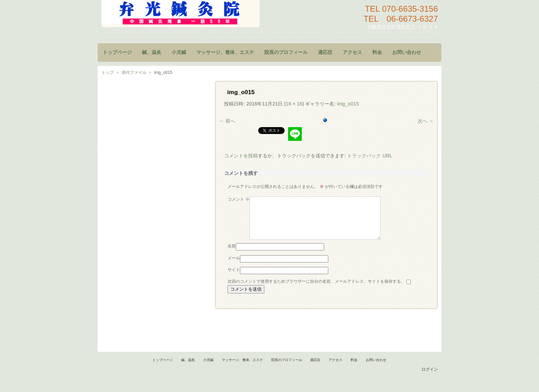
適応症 (325, 52)
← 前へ (227, 121)
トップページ (117, 52)
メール (234, 266)
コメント (238, 199)
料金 (377, 52)
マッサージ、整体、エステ (225, 52)
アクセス (352, 52)
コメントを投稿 (241, 156)
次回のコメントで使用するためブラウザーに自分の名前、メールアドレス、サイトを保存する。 (316, 290)
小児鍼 (179, 52)
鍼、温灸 (152, 52)
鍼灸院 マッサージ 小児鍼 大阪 (180, 14)
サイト (234, 278)
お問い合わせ (407, 52)
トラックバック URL (370, 156)
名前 (232, 254)
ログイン (430, 378)
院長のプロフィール (286, 52)
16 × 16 (294, 104)
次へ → (426, 121)
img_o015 (348, 104)
